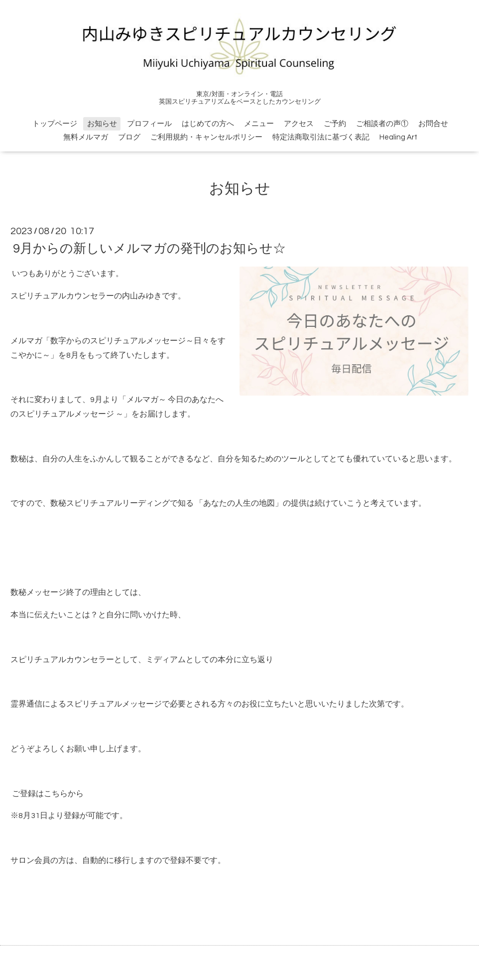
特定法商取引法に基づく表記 (321, 137)
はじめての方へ (208, 124)
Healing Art (398, 137)
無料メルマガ (86, 137)
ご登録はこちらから (47, 794)
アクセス (299, 124)
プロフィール (149, 124)
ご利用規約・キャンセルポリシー (206, 137)
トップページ (55, 124)
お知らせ (102, 124)
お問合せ (433, 124)
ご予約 (335, 124)
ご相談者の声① (382, 124)
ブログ (129, 137)
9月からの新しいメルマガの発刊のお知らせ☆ (149, 249)
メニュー (259, 124)
